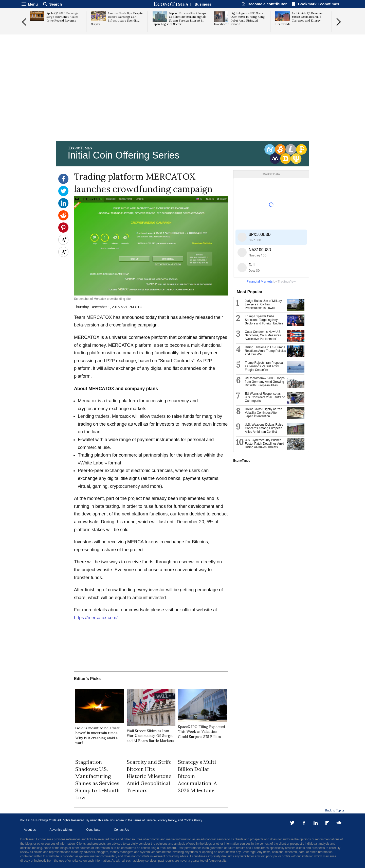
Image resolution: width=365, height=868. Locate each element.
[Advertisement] (182, 100)
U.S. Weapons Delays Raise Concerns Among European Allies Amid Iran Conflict (264, 428)
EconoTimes (242, 461)
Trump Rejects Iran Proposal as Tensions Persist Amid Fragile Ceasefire (264, 366)
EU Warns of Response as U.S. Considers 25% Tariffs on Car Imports (265, 397)
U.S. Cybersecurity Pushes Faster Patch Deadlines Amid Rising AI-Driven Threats (264, 444)
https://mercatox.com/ (96, 618)
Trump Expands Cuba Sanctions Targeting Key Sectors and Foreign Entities (264, 320)
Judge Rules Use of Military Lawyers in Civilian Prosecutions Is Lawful (263, 304)
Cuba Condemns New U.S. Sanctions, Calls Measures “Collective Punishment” (263, 335)
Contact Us (121, 830)
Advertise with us (61, 830)
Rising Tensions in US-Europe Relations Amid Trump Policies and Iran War (265, 351)
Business (203, 4)
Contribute (93, 830)
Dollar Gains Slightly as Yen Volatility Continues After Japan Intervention (263, 413)
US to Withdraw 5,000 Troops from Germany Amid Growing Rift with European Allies (265, 382)
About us (30, 830)
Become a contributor (267, 4)
